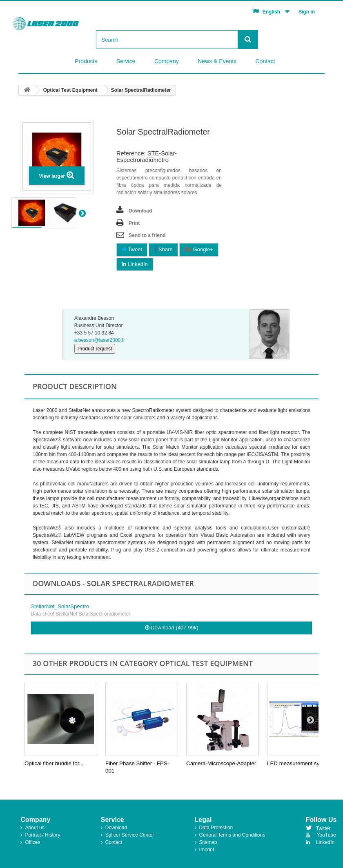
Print (134, 223)
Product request (95, 349)
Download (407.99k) (172, 628)
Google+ (199, 249)
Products (86, 61)
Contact (265, 61)
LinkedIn (135, 264)
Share (163, 249)
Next (91, 213)
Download (140, 211)
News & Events (217, 61)
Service (126, 61)
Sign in (307, 12)
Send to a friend (147, 235)
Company (167, 61)
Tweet (132, 249)
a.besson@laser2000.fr (100, 340)
